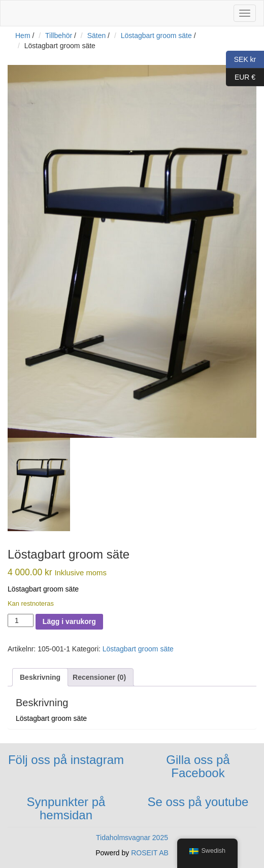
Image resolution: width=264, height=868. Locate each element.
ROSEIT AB (150, 853)
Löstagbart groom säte (156, 36)
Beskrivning (40, 677)
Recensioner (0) (99, 677)
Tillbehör (59, 36)
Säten (97, 36)
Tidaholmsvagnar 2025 (132, 838)
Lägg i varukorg (69, 621)
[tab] (40, 677)
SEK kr (241, 60)
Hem (23, 36)
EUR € (241, 77)
